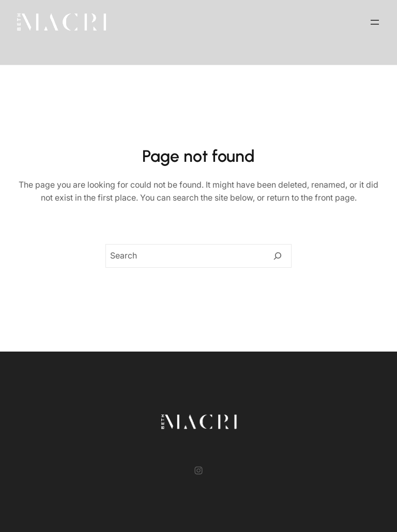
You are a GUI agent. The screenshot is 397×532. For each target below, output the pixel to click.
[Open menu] (375, 22)
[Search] (278, 256)
